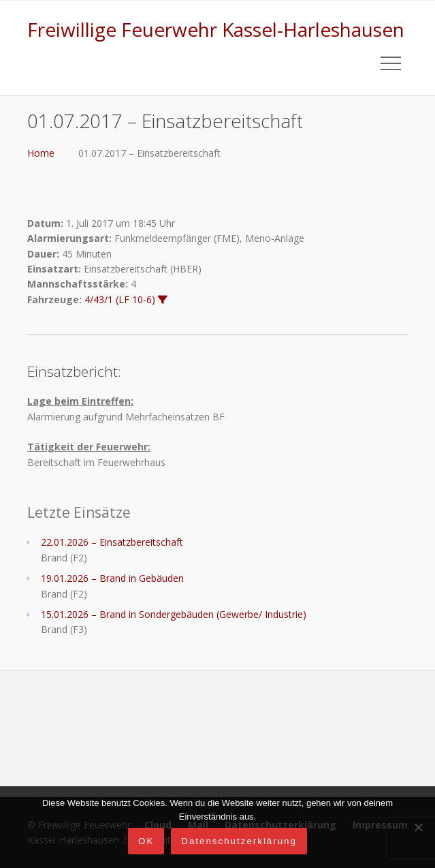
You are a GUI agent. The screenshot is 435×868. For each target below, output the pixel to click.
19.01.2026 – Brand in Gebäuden (112, 578)
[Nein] (418, 827)
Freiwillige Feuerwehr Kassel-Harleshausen (216, 29)
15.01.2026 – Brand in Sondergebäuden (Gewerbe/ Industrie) (174, 614)
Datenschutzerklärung (239, 841)
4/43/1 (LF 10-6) (120, 299)
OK (146, 841)
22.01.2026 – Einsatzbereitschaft (112, 542)
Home (41, 153)
